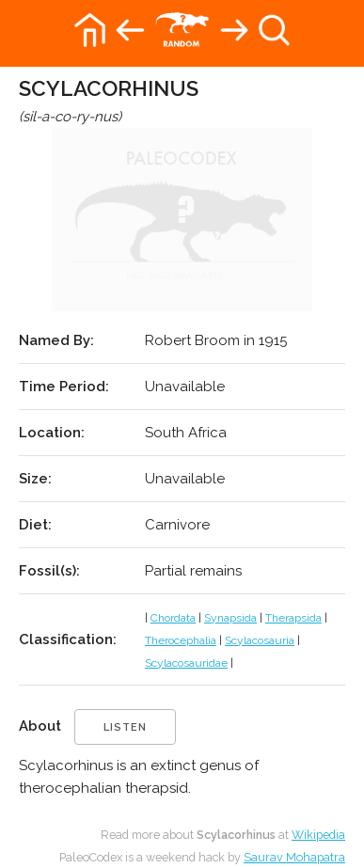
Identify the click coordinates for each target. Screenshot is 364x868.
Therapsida (293, 618)
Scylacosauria (260, 640)
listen (125, 727)
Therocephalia (181, 640)
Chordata (173, 618)
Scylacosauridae (186, 663)
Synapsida (230, 618)
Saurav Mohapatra (294, 857)
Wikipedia (318, 835)
